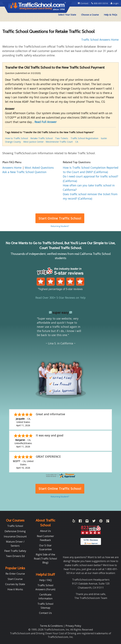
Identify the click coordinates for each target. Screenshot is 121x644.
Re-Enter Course (15, 574)
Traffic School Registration (84, 138)
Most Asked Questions (39, 168)
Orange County (13, 142)
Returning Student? (60, 226)
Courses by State (15, 584)
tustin (104, 138)
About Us (45, 531)
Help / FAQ (45, 580)
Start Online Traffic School (60, 218)
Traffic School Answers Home (100, 40)
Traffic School (15, 526)
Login (115, 3)
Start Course (15, 579)
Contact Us (45, 613)
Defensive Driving (15, 531)
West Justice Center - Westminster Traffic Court (48, 142)
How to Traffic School (16, 138)
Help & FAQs (111, 15)
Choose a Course (90, 15)
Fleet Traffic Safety (15, 551)
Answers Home (12, 168)
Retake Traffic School (42, 138)
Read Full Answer (46, 122)
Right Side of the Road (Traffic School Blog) (45, 558)
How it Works (15, 589)
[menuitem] (67, 15)
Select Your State (67, 15)
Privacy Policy (73, 626)
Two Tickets (62, 138)
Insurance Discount (15, 536)
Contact (83, 3)
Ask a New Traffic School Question (24, 172)
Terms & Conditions (52, 626)
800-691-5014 (100, 3)
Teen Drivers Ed (15, 556)
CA (77, 142)
